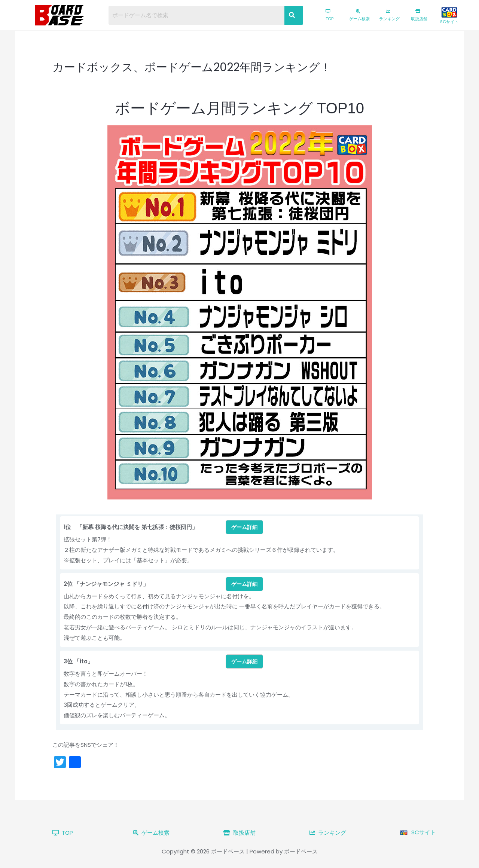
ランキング (389, 15)
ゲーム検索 (359, 15)
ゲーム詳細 (244, 527)
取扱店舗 (419, 15)
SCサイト (449, 16)
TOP (329, 15)
